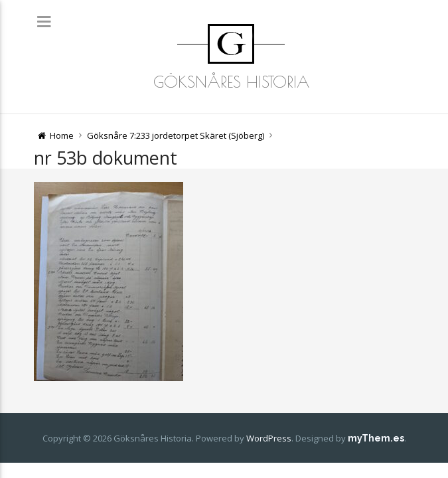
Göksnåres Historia (231, 82)
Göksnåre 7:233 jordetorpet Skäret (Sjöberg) (176, 135)
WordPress (269, 438)
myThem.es (376, 438)
